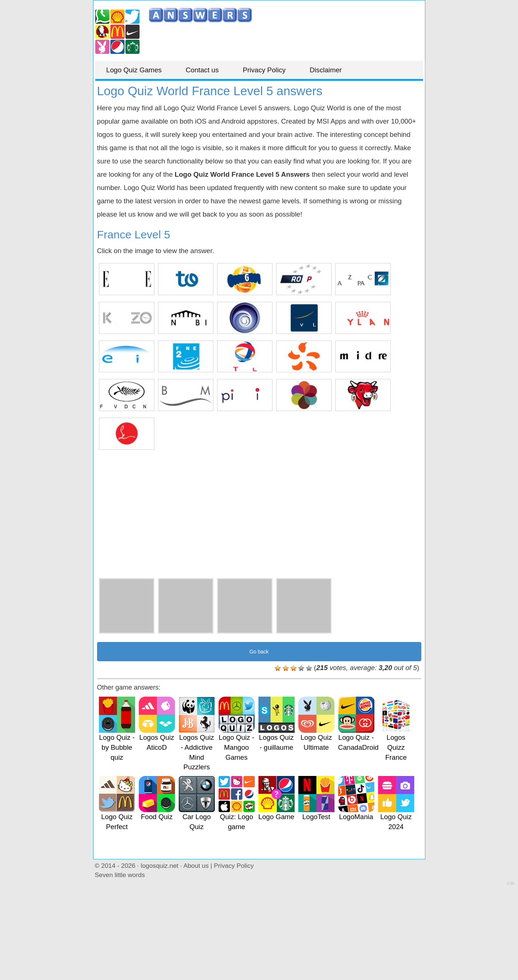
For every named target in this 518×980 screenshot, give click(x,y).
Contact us (202, 70)
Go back (259, 652)
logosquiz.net (159, 866)
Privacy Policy (264, 70)
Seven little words (120, 875)
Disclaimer (326, 70)
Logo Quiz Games (134, 70)
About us (196, 866)
